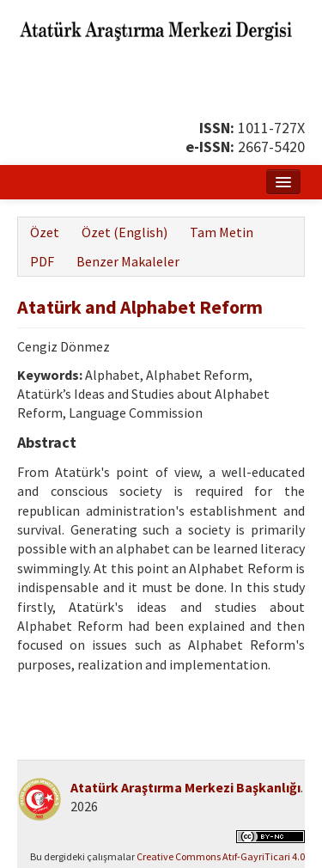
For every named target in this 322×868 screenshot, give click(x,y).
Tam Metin (222, 232)
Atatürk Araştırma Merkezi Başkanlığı (185, 787)
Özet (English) (125, 232)
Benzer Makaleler (128, 261)
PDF (42, 261)
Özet (45, 232)
